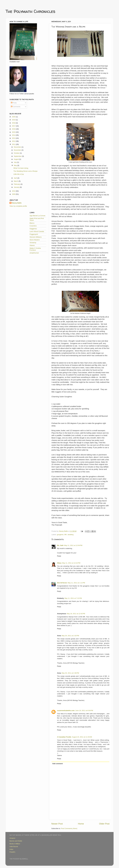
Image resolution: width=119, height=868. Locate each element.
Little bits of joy (19, 174)
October (17, 153)
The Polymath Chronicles (30, 11)
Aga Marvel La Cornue (37, 216)
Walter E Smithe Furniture (35, 249)
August (17, 159)
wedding (71, 535)
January (17, 187)
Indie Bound (14, 847)
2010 (14, 191)
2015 (14, 132)
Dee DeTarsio (62, 583)
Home (81, 824)
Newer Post (57, 824)
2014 (14, 135)
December (18, 147)
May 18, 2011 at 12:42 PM (76, 614)
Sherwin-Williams (36, 237)
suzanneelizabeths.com (66, 711)
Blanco (32, 223)
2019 (14, 120)
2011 (14, 144)
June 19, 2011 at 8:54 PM (84, 711)
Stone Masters (35, 240)
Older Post (104, 824)
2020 (14, 117)
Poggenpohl (34, 234)
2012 (14, 141)
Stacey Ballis (17, 203)
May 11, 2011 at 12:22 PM (71, 563)
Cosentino (33, 226)
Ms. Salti (60, 545)
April (16, 178)
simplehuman (34, 253)
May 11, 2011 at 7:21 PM (73, 598)
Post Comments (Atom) (69, 828)
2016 (14, 129)
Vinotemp (33, 243)
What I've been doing (21, 168)
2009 (14, 194)
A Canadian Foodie (64, 737)
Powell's (12, 852)
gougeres (60, 535)
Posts (14, 103)
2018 (14, 123)
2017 (14, 126)
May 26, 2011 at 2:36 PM (70, 673)
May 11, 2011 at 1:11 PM (76, 583)
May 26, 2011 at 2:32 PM (70, 636)
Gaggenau (33, 229)
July (15, 162)
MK (66, 535)
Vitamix (32, 245)
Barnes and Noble (16, 841)
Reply (59, 556)
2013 (14, 138)
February (17, 184)
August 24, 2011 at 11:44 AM (82, 737)
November (18, 150)
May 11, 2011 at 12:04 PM (73, 545)
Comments (16, 107)
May (16, 165)
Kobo (11, 849)
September (18, 156)
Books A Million (15, 844)
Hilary (59, 563)
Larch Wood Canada (37, 231)
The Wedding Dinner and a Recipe (26, 171)
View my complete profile (18, 206)
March (16, 181)
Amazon (12, 838)
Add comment (58, 764)
